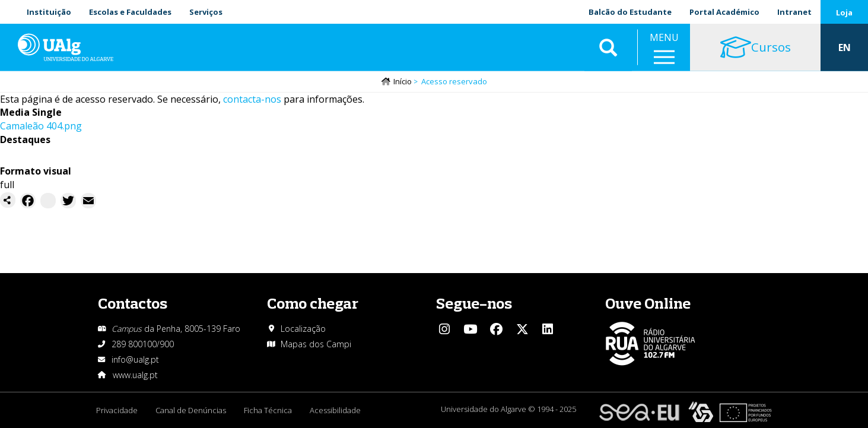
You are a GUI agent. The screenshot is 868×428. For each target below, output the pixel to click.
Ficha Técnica (268, 410)
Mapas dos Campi (316, 344)
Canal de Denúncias (191, 410)
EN (845, 47)
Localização (303, 329)
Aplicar (608, 47)
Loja (844, 12)
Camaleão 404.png (41, 126)
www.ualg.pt (135, 375)
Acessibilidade (335, 410)
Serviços (206, 12)
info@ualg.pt (135, 359)
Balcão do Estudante (630, 12)
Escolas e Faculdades (130, 12)
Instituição (49, 12)
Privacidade (117, 410)
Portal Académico (724, 12)
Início (403, 81)
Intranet (794, 12)
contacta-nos (252, 99)
